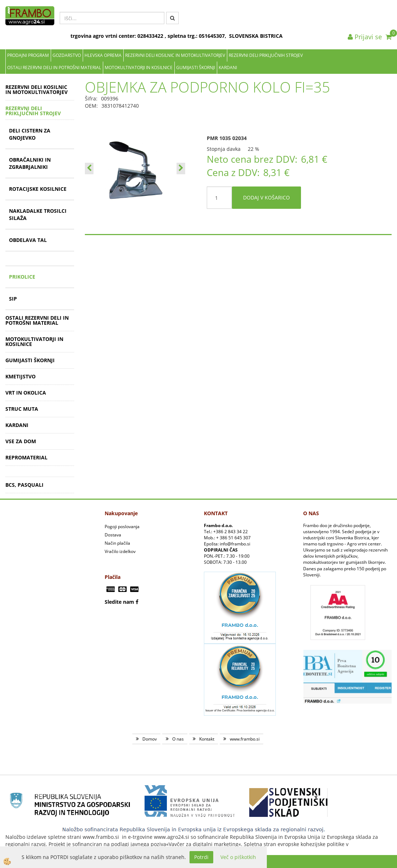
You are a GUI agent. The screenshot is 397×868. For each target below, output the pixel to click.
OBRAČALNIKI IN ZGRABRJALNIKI (30, 163)
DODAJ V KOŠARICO (266, 197)
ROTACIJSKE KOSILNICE (38, 189)
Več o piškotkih (238, 857)
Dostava (113, 535)
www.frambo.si (245, 739)
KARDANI (228, 68)
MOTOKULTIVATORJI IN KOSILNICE (139, 68)
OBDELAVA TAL (28, 240)
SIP (13, 299)
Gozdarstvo (67, 55)
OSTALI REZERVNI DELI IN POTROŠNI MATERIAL (54, 68)
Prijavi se (365, 37)
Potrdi (201, 857)
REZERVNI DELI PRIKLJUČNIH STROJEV (266, 55)
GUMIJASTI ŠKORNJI (196, 68)
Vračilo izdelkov (120, 551)
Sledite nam (119, 602)
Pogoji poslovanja (122, 527)
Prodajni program (28, 55)
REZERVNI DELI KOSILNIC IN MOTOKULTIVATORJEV (175, 55)
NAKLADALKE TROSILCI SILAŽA (38, 214)
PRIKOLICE (22, 277)
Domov (150, 739)
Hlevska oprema (103, 55)
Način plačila (117, 543)
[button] (181, 168)
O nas (178, 739)
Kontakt (207, 739)
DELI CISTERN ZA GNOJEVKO (30, 134)
